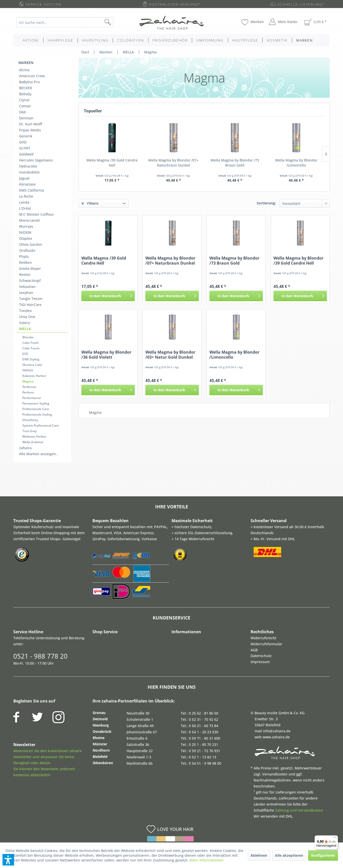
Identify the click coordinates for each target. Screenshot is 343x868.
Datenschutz (261, 656)
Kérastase (27, 184)
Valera (24, 323)
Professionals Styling (37, 414)
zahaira (25, 448)
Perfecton (29, 387)
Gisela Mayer (30, 268)
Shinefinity (30, 420)
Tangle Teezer (31, 299)
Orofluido (27, 250)
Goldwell (26, 154)
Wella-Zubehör (33, 442)
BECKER (26, 88)
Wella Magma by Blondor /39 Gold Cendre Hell (298, 261)
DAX (22, 112)
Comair (25, 106)
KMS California (32, 190)
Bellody (25, 94)
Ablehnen (259, 855)
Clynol (24, 100)
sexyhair (26, 293)
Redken (25, 262)
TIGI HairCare (30, 305)
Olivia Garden (31, 244)
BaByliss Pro (29, 82)
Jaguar (24, 178)
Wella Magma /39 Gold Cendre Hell (112, 163)
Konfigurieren (323, 855)
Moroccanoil (29, 220)
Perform (28, 392)
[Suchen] (116, 22)
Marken (26, 63)
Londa (24, 202)
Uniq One (27, 317)
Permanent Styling (36, 403)
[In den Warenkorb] (108, 296)
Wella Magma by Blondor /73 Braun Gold (235, 163)
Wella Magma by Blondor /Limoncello (296, 163)
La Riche (26, 196)
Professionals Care (36, 409)
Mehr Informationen (206, 860)
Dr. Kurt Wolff (31, 124)
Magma (28, 381)
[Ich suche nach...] (65, 22)
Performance (32, 398)
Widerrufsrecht (263, 638)
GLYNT (25, 148)
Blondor (28, 337)
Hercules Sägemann (36, 160)
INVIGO (28, 370)
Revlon (25, 274)
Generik (26, 136)
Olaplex (26, 238)
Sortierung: (266, 203)
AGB (254, 650)
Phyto (24, 256)
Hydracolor (28, 166)
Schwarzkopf (30, 281)
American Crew (32, 76)
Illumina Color (32, 365)
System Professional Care (41, 425)
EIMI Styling (31, 359)
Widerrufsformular (266, 644)
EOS (25, 354)
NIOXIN (25, 232)
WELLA (25, 329)
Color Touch (31, 348)
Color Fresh (31, 343)
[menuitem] (69, 22)
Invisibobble (29, 172)
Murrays (26, 226)
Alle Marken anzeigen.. (38, 454)
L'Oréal (25, 208)
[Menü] (335, 838)
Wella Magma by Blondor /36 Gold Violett (106, 355)
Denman (26, 118)
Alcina (24, 70)
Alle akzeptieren (289, 855)
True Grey (30, 431)
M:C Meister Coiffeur (37, 214)
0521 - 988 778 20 (40, 656)
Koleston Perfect (34, 376)
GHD (23, 142)
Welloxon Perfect (34, 437)
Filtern (90, 203)
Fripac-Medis (30, 130)
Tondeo (25, 311)
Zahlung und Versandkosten (299, 810)
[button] (8, 860)
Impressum (260, 662)
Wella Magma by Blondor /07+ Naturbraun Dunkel (173, 163)
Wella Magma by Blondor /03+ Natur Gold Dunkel (170, 355)
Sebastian (27, 287)
